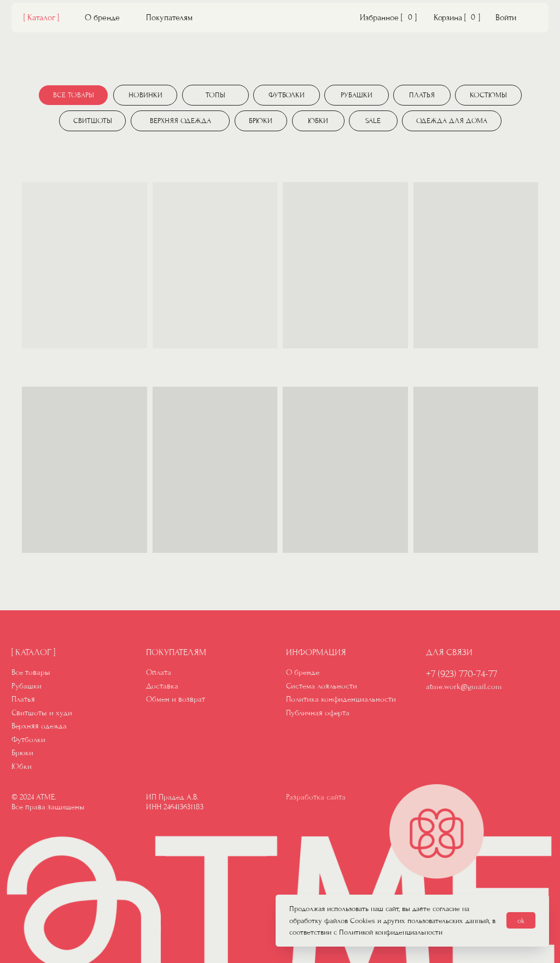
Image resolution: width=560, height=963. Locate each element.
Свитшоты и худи (42, 713)
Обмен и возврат (176, 699)
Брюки (22, 753)
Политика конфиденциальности (341, 699)
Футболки (28, 740)
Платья (23, 699)
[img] (281, 19)
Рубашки (27, 686)
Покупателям (169, 17)
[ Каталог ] (41, 17)
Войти (506, 17)
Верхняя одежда (39, 726)
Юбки (22, 766)
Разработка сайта (316, 797)
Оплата (159, 672)
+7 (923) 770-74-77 (462, 674)
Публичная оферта (318, 713)
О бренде (102, 17)
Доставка (162, 686)
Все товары (31, 672)
